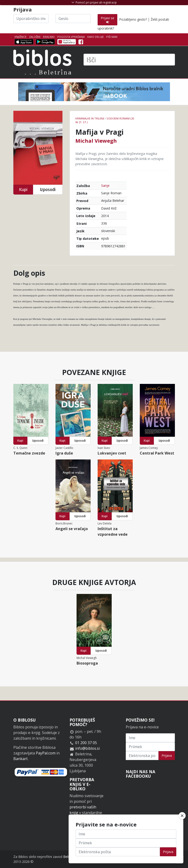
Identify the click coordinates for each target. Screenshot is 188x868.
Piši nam (112, 37)
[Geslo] (73, 19)
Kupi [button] (23, 189)
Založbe (35, 37)
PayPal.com (46, 753)
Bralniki (49, 37)
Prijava (167, 755)
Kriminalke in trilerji (90, 118)
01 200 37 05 (86, 743)
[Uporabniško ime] (31, 19)
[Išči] (129, 60)
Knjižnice (20, 37)
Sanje (105, 185)
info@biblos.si (87, 748)
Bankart (20, 759)
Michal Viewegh (96, 141)
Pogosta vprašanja (71, 37)
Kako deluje (96, 37)
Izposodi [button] (48, 189)
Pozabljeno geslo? (133, 19)
